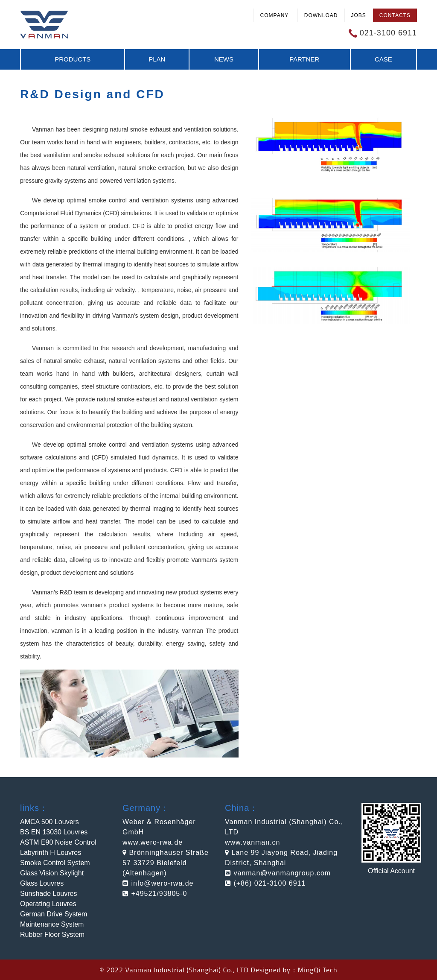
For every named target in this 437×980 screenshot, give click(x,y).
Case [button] (383, 59)
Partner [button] (304, 59)
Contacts (395, 15)
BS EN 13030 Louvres (54, 832)
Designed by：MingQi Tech (294, 970)
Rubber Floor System (52, 935)
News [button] (224, 59)
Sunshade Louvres (48, 894)
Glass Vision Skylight (52, 873)
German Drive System (54, 914)
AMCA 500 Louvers (50, 822)
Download (321, 15)
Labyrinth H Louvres (51, 853)
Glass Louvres (42, 883)
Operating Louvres (48, 904)
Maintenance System (52, 924)
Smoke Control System (55, 863)
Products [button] (73, 59)
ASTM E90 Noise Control (58, 842)
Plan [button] (157, 59)
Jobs (359, 15)
